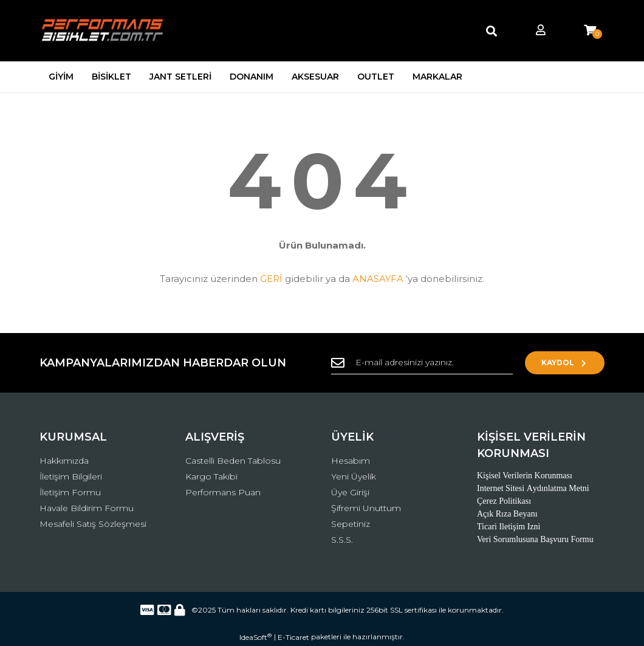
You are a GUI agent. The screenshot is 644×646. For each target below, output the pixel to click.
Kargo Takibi (211, 476)
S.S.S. (342, 540)
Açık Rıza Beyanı (507, 514)
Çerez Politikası (504, 501)
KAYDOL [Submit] (565, 363)
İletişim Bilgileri (71, 476)
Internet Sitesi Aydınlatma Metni (533, 488)
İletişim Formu (70, 492)
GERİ (271, 279)
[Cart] (590, 31)
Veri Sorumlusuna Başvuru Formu (535, 539)
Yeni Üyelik (354, 476)
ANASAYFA (378, 279)
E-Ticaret (293, 637)
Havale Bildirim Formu (87, 508)
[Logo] (103, 31)
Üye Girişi (350, 492)
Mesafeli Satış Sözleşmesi (93, 524)
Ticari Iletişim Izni (509, 527)
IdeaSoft (255, 637)
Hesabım (351, 461)
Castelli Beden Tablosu (233, 461)
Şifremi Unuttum (366, 508)
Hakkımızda (64, 461)
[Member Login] (541, 31)
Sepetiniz (351, 524)
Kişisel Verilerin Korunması (525, 476)
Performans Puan (223, 492)
